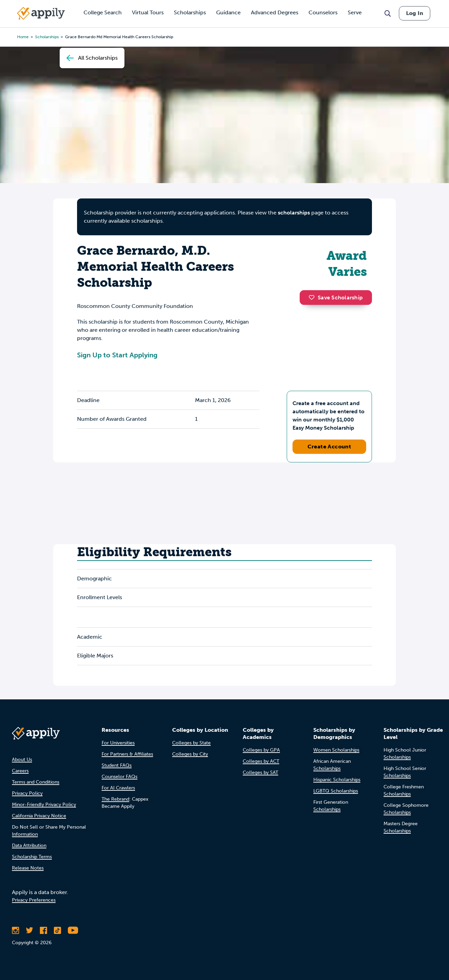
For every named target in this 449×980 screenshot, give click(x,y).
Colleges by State (191, 743)
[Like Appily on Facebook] (43, 930)
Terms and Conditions (36, 782)
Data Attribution (29, 845)
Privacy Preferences (34, 900)
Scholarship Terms (32, 857)
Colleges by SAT (260, 773)
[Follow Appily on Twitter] (29, 930)
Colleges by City (190, 754)
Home (23, 37)
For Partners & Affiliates (127, 754)
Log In (415, 13)
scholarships (294, 213)
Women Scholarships (336, 750)
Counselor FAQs (119, 777)
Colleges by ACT (261, 761)
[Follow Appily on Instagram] (16, 930)
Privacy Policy (27, 793)
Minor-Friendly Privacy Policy (44, 805)
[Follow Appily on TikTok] (57, 930)
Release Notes (28, 868)
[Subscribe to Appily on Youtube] (73, 930)
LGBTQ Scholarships (336, 791)
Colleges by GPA (261, 750)
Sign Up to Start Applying (117, 355)
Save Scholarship (336, 298)
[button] (313, 297)
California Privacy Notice (39, 816)
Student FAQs (117, 765)
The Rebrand (115, 799)
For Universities (118, 743)
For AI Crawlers (118, 788)
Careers (20, 771)
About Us (22, 760)
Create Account (330, 447)
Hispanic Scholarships (337, 780)
